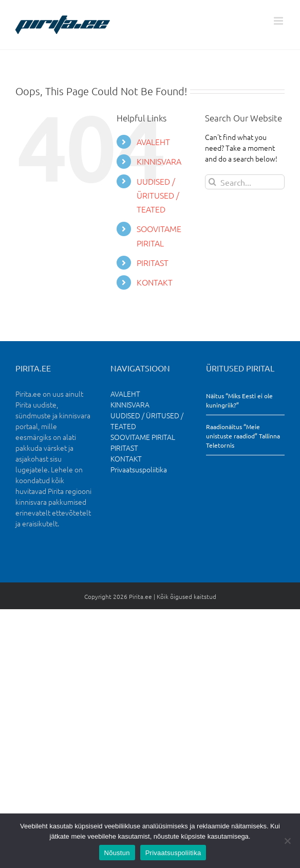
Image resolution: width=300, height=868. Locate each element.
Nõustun (117, 853)
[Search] (212, 182)
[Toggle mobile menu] (279, 21)
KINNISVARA (159, 161)
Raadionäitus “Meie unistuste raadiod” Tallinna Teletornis (243, 436)
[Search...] (245, 182)
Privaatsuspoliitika (139, 469)
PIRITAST (153, 262)
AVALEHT (153, 141)
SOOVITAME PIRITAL (143, 437)
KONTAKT (155, 282)
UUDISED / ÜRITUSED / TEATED (158, 195)
